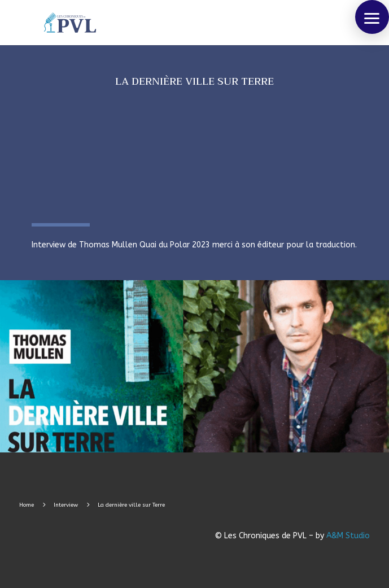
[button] (372, 17)
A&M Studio (348, 536)
